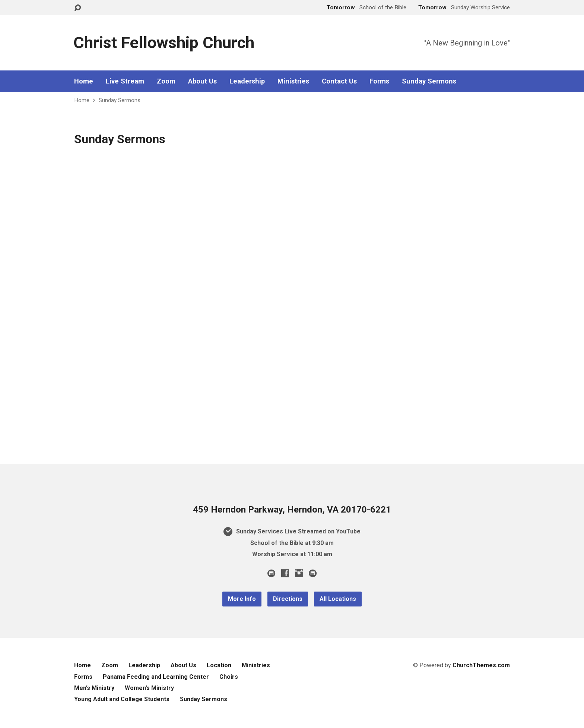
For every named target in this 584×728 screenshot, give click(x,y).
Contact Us (339, 81)
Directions (288, 599)
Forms (379, 81)
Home (84, 81)
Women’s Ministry (149, 688)
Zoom (166, 81)
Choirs (229, 677)
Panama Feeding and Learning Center (156, 677)
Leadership (247, 81)
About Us (202, 81)
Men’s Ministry (94, 688)
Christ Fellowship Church (164, 43)
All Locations (338, 599)
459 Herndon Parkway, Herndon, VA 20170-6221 (292, 510)
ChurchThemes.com (481, 665)
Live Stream (125, 81)
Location (219, 665)
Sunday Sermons (429, 81)
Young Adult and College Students (122, 699)
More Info (242, 599)
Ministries (293, 81)
